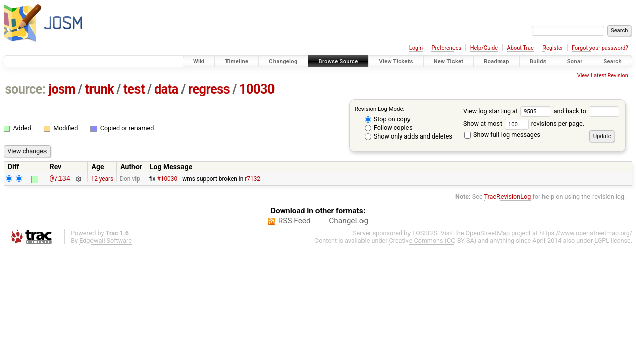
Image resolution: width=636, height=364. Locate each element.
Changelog (283, 61)
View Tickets (396, 61)
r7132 (253, 179)
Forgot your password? (600, 48)
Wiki (199, 61)
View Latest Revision (603, 76)
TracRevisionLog (508, 198)
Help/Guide (484, 48)
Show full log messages (502, 135)
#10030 (167, 179)
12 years (102, 179)
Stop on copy (388, 119)
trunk (99, 89)
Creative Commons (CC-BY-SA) (433, 242)
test (134, 89)
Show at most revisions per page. (524, 124)
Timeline (237, 61)
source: (26, 89)
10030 (257, 89)
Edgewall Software (106, 242)
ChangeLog (348, 222)
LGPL (602, 242)
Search (612, 61)
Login (416, 48)
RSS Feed (294, 222)
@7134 (60, 180)
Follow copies (389, 128)
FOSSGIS (425, 234)
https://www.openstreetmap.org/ (586, 234)
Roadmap (496, 61)
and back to (587, 111)
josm (62, 89)
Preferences (446, 48)
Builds (538, 61)
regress (209, 89)
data (166, 89)
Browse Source (338, 61)
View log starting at (508, 111)
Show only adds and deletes (408, 136)
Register (553, 48)
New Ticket (449, 61)
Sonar (575, 61)
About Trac (520, 48)
